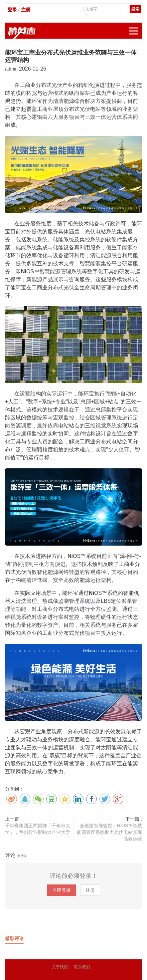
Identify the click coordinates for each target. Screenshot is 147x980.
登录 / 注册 (19, 10)
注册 (90, 890)
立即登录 (62, 890)
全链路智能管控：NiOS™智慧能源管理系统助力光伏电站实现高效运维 (109, 832)
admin (12, 69)
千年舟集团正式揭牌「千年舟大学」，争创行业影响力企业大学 (38, 829)
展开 (135, 27)
